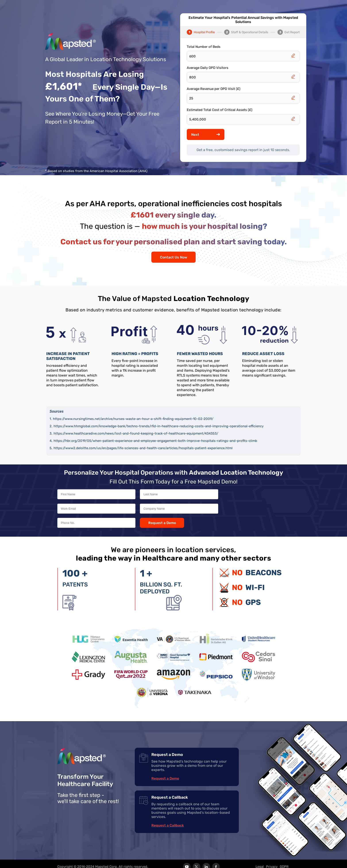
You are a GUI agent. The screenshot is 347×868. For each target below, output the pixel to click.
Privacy (272, 861)
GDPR (284, 861)
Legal (260, 861)
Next (206, 135)
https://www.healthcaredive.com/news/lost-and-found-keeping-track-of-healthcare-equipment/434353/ (136, 433)
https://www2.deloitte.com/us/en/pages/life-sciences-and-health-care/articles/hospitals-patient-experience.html (143, 448)
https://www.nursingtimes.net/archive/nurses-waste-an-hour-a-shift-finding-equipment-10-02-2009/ (133, 419)
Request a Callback (168, 820)
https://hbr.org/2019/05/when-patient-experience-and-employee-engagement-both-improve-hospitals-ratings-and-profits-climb (155, 441)
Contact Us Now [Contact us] (174, 257)
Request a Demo (233, 513)
